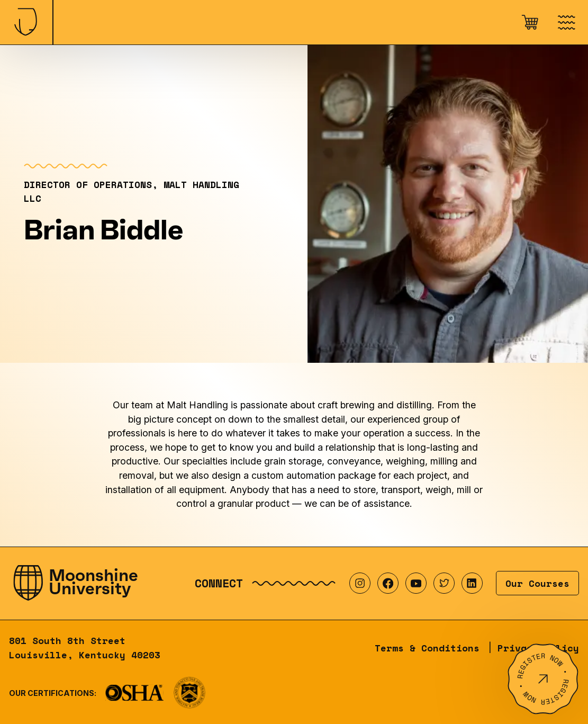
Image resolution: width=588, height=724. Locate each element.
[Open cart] (530, 22)
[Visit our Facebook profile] (388, 583)
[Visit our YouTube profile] (416, 583)
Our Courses (537, 583)
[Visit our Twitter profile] (444, 583)
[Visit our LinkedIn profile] (472, 583)
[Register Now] (543, 679)
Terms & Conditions (427, 648)
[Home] (26, 22)
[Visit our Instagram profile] (360, 583)
